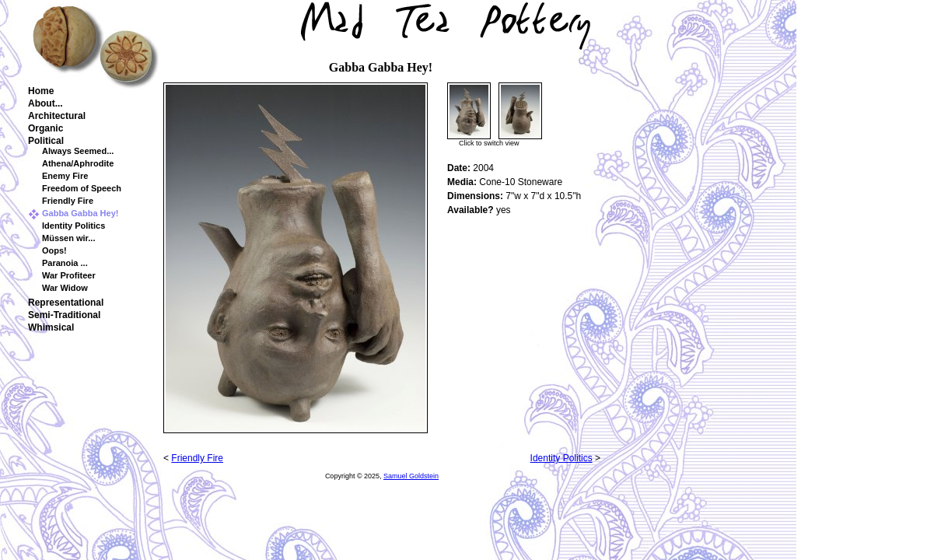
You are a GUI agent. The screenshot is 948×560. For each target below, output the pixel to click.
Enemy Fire (65, 176)
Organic (45, 128)
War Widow (65, 288)
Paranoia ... (65, 263)
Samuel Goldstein (411, 476)
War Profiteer (69, 275)
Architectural (57, 116)
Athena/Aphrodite (78, 163)
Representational (66, 303)
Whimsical (51, 327)
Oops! (54, 250)
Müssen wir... (68, 238)
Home (41, 91)
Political (46, 141)
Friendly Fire (68, 201)
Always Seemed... (78, 151)
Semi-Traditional (64, 315)
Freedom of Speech (82, 188)
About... (45, 103)
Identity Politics (73, 226)
